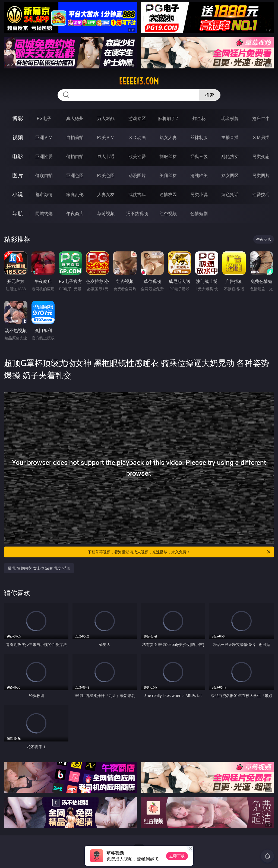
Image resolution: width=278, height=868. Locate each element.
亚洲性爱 (44, 156)
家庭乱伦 (75, 194)
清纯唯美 (199, 175)
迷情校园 (168, 194)
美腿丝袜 (168, 175)
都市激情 (44, 194)
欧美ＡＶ (106, 137)
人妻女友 (106, 194)
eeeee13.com (139, 81)
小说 (18, 194)
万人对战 (106, 118)
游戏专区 (137, 118)
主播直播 (230, 137)
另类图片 (261, 175)
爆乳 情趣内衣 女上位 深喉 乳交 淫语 (39, 568)
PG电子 (44, 118)
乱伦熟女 (230, 156)
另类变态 (261, 156)
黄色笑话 (230, 194)
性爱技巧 (261, 194)
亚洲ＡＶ (44, 137)
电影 (18, 156)
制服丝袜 (168, 156)
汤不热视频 (137, 213)
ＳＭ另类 (261, 137)
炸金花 (199, 118)
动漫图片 (137, 175)
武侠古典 (137, 194)
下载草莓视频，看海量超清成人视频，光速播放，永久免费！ (179, 552)
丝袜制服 (199, 137)
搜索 (210, 95)
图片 (18, 175)
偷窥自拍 (44, 175)
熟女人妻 (168, 137)
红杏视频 (168, 213)
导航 (18, 213)
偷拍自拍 (75, 156)
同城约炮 (44, 213)
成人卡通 (106, 156)
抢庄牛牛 (261, 118)
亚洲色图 (75, 175)
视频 (18, 137)
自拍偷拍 (75, 137)
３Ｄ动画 (137, 137)
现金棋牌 (230, 118)
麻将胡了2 (168, 118)
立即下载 (177, 856)
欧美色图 (106, 175)
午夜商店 (75, 213)
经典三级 (199, 156)
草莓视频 (106, 213)
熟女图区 (230, 175)
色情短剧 (199, 213)
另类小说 (199, 194)
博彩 (18, 118)
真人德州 (75, 118)
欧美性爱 (137, 156)
